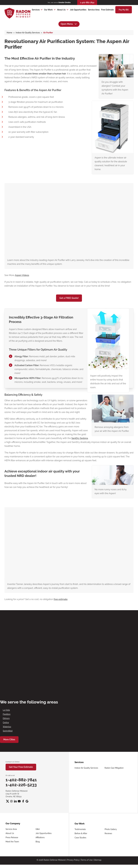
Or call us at (10, 775)
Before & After (81, 833)
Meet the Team (12, 842)
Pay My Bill (124, 10)
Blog (38, 842)
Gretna (6, 723)
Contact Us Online (13, 762)
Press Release (12, 837)
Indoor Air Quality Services (86, 768)
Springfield (8, 731)
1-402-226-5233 (21, 785)
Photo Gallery (111, 829)
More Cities (9, 740)
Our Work (48, 10)
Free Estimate (107, 10)
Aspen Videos (22, 275)
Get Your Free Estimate (21, 767)
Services (36, 10)
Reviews (108, 833)
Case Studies (80, 838)
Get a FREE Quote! (69, 298)
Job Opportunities (78, 10)
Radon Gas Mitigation (114, 768)
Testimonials (80, 829)
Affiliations (40, 837)
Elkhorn (6, 718)
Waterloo (7, 727)
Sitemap (98, 860)
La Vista (6, 710)
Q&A (38, 829)
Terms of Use (87, 860)
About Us (61, 10)
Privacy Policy (73, 860)
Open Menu (69, 24)
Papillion (7, 714)
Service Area (94, 10)
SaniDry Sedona (80, 438)
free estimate (61, 599)
